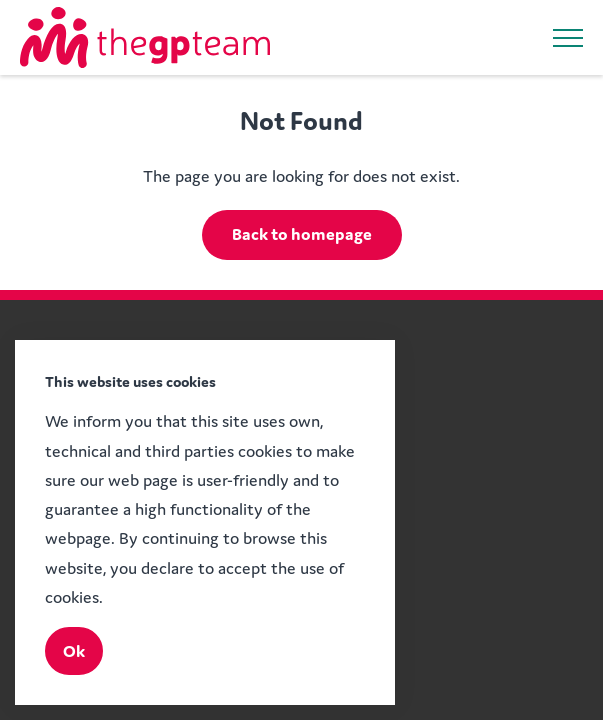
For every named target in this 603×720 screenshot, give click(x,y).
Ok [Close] (74, 651)
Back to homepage (302, 234)
